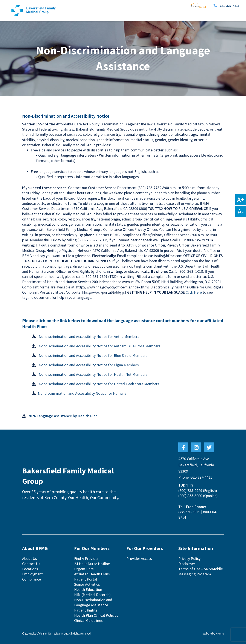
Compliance (31, 579)
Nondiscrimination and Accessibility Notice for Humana (82, 393)
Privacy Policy (189, 558)
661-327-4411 (230, 6)
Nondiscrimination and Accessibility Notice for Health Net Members (93, 374)
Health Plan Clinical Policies (96, 615)
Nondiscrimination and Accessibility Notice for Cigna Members (88, 365)
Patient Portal (86, 579)
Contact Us (31, 564)
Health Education (88, 589)
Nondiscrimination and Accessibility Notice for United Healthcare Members (99, 384)
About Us (30, 558)
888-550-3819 (189, 512)
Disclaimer (187, 564)
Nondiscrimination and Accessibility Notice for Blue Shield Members (93, 355)
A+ (241, 200)
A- (241, 211)
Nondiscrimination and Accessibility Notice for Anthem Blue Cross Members (99, 346)
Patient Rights (86, 610)
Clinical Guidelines (88, 620)
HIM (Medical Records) (92, 595)
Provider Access (139, 558)
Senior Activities (87, 584)
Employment (32, 574)
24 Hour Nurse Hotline (92, 564)
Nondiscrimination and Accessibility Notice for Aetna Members (89, 337)
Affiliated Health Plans (92, 574)
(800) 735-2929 (190, 491)
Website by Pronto (213, 634)
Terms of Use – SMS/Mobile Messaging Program (201, 571)
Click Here (194, 292)
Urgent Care (84, 569)
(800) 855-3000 (190, 496)
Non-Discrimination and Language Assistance (93, 602)
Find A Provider (86, 558)
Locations (30, 569)
